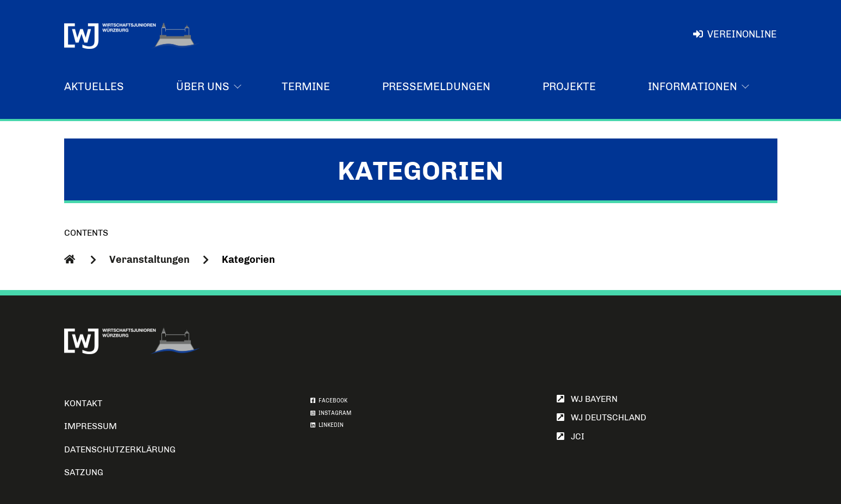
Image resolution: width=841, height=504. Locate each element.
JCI (571, 436)
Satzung (84, 472)
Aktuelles (94, 86)
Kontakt (83, 403)
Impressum (91, 426)
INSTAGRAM (331, 413)
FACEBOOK (329, 401)
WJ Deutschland (602, 417)
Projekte (569, 86)
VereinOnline (735, 34)
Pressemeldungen (436, 86)
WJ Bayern (587, 399)
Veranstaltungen (149, 260)
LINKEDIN (327, 425)
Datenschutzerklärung (120, 449)
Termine (306, 86)
